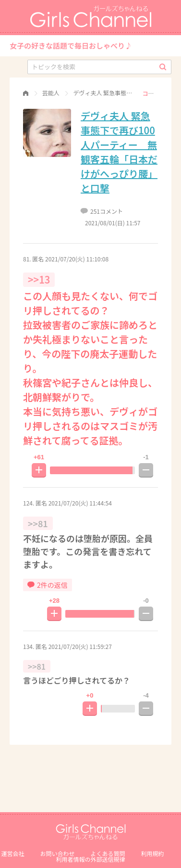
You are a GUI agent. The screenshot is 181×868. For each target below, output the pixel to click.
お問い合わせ (57, 853)
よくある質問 (108, 853)
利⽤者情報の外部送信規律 (90, 859)
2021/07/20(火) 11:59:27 (80, 646)
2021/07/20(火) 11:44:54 (80, 503)
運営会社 (12, 853)
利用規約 (153, 853)
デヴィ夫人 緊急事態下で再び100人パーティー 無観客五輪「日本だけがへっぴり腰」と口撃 (119, 152)
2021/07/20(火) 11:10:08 (77, 259)
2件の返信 (48, 585)
